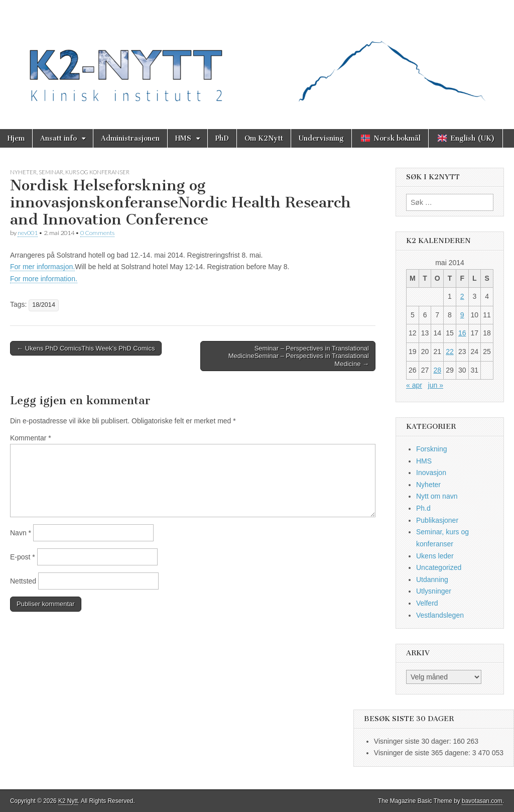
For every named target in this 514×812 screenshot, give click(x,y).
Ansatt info (58, 138)
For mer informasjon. (42, 267)
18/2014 (44, 305)
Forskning (431, 449)
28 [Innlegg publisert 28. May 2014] (437, 370)
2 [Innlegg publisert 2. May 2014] (462, 296)
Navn (21, 533)
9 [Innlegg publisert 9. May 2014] (462, 315)
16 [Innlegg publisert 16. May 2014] (462, 333)
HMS (183, 138)
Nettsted (23, 581)
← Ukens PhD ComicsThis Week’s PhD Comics (86, 348)
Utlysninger (434, 591)
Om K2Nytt (264, 138)
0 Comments (97, 233)
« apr (414, 385)
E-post (23, 557)
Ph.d (423, 508)
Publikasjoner (437, 520)
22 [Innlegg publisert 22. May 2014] (450, 352)
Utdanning (432, 579)
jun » (436, 385)
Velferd (427, 603)
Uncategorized (439, 567)
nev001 (28, 233)
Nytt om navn (437, 496)
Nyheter (23, 172)
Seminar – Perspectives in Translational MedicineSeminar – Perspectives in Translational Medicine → (299, 356)
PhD (222, 138)
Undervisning (321, 138)
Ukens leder (435, 556)
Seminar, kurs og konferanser (84, 172)
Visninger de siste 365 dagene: (423, 753)
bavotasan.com (482, 801)
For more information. (44, 279)
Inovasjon (431, 473)
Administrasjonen (130, 138)
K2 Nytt (68, 801)
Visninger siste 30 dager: (414, 741)
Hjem (16, 138)
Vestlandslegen (440, 615)
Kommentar (31, 438)
